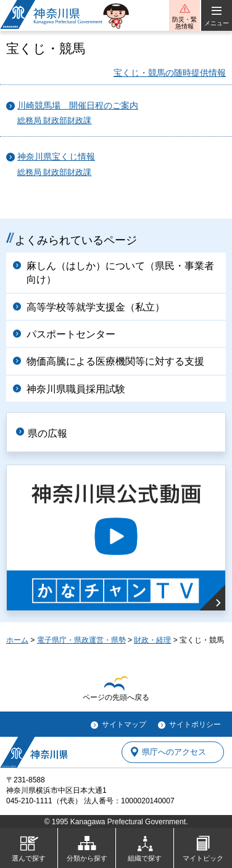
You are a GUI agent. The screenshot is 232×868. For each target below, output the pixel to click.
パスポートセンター (71, 334)
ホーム (17, 640)
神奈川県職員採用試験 (76, 389)
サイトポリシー (195, 724)
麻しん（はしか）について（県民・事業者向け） (120, 273)
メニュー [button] (217, 23)
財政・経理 (152, 640)
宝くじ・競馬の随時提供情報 (170, 73)
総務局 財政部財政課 (55, 121)
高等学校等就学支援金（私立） (96, 307)
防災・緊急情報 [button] (184, 23)
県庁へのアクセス (174, 752)
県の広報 (48, 433)
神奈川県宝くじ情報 (56, 157)
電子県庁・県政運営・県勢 (81, 640)
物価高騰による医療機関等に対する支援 (115, 361)
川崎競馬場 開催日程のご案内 (78, 106)
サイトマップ (124, 724)
